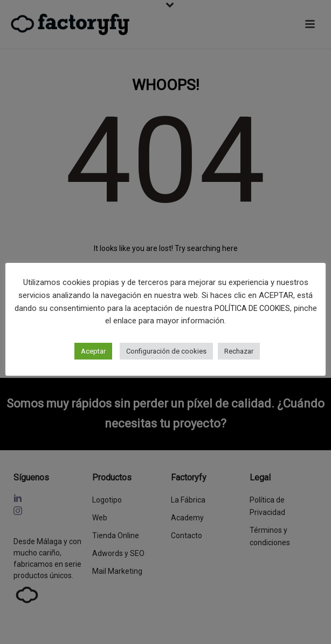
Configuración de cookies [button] (166, 351)
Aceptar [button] (93, 351)
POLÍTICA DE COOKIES (252, 308)
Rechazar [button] (239, 351)
